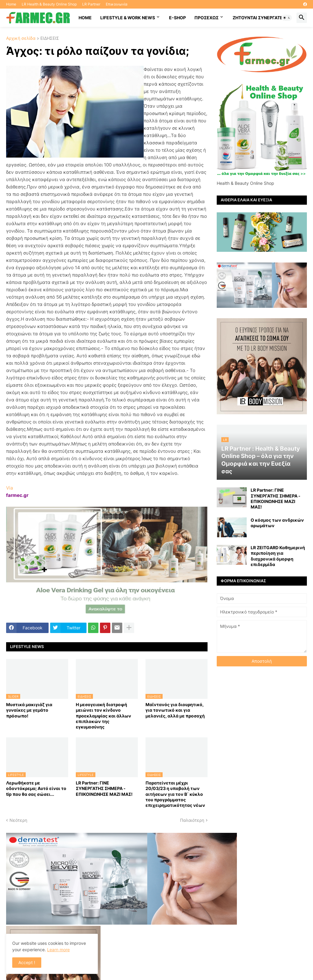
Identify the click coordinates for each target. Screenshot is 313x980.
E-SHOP (177, 18)
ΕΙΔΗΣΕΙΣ (50, 38)
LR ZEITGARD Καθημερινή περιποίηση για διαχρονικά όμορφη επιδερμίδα (278, 556)
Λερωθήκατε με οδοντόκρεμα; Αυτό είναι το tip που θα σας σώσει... (36, 788)
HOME (85, 18)
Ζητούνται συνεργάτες (259, 18)
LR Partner (91, 4)
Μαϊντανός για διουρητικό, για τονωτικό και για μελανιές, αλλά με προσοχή (175, 710)
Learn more (58, 950)
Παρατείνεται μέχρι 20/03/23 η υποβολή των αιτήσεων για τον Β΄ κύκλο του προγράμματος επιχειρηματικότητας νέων (175, 794)
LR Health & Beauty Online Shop (49, 4)
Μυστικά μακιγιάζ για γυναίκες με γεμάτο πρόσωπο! (29, 710)
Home (11, 4)
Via (9, 488)
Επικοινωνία (117, 4)
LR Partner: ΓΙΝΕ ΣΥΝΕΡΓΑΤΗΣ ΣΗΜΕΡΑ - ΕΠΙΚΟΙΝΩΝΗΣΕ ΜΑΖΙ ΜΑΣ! (104, 788)
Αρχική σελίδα (21, 38)
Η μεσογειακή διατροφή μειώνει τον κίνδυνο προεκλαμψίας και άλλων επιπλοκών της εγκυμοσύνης (103, 716)
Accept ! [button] (27, 962)
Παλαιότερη (192, 820)
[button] (287, 18)
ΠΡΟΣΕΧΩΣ (206, 18)
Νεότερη (18, 820)
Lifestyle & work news (128, 18)
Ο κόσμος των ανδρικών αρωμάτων (277, 523)
